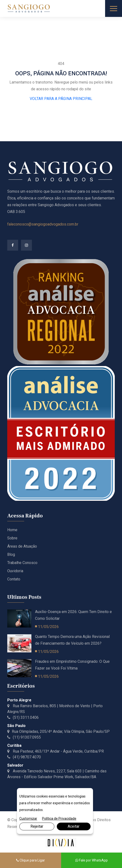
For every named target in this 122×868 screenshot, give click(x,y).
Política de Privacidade (59, 819)
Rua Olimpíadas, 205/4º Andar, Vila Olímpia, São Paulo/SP (58, 731)
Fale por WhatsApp (92, 860)
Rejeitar (37, 826)
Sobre (12, 538)
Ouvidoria (15, 571)
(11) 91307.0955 (24, 737)
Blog (11, 554)
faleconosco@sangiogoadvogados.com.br (43, 224)
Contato (14, 579)
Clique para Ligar (31, 860)
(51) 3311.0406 (23, 717)
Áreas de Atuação (22, 546)
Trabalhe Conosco (22, 563)
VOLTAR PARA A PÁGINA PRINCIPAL (61, 99)
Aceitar (74, 826)
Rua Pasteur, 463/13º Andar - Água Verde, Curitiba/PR (56, 751)
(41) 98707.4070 (24, 757)
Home (12, 530)
